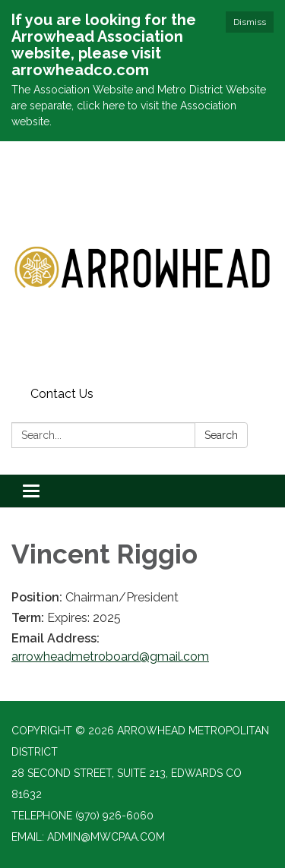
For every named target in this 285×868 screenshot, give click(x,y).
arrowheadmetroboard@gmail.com (110, 657)
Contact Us (62, 394)
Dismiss (250, 22)
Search (221, 435)
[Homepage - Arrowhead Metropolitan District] (142, 261)
